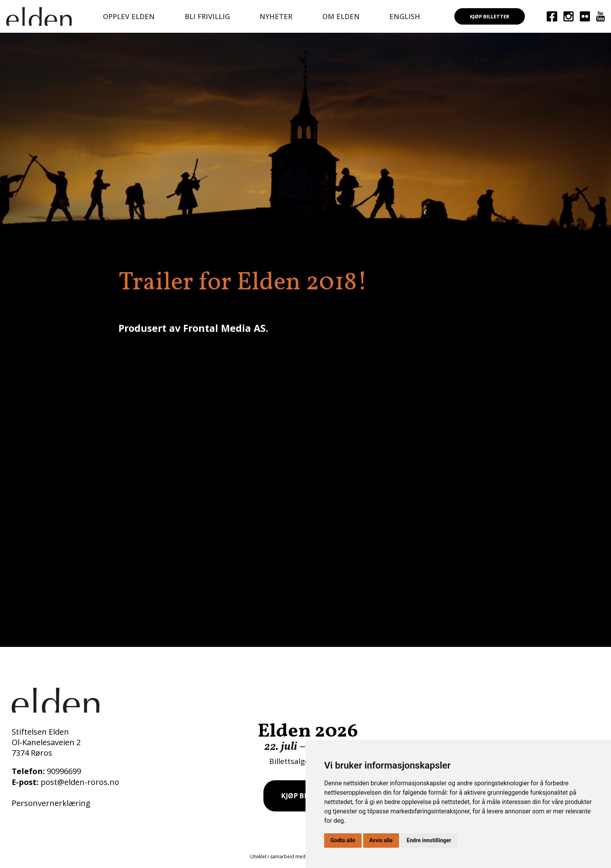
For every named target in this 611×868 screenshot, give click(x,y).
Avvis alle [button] (381, 840)
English (405, 16)
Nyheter (276, 16)
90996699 (64, 771)
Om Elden (341, 16)
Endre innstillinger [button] (429, 840)
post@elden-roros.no (80, 782)
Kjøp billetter (490, 16)
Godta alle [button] (343, 840)
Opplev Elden (129, 16)
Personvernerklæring (51, 803)
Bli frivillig (207, 16)
